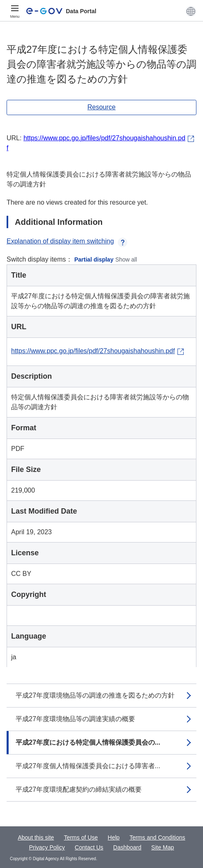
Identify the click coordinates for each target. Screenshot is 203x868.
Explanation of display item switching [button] (67, 241)
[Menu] (15, 11)
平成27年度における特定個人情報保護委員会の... (88, 742)
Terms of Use (81, 837)
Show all (126, 259)
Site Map (162, 847)
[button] (191, 11)
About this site (36, 837)
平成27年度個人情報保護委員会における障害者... (88, 766)
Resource (101, 107)
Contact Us (89, 847)
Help (114, 837)
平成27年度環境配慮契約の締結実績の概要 (79, 789)
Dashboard (127, 847)
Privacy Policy (47, 847)
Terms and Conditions (157, 837)
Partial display (94, 259)
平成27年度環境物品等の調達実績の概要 (75, 719)
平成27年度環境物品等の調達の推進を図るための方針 (95, 695)
